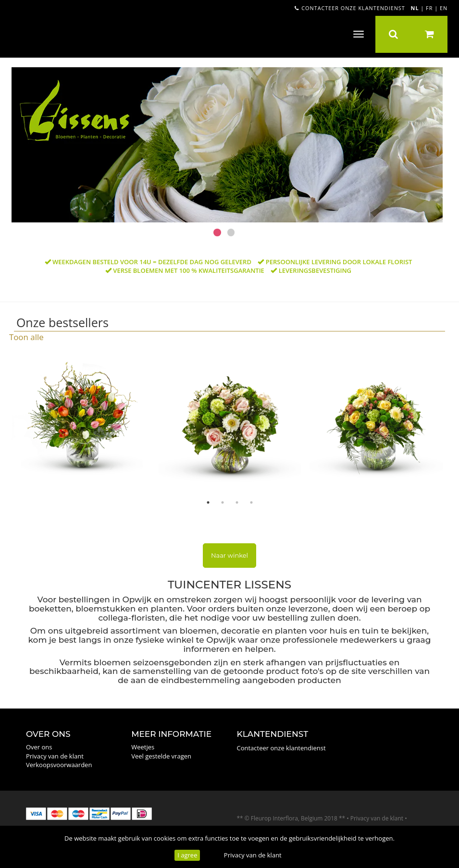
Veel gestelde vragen (161, 756)
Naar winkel (229, 555)
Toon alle (26, 337)
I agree (187, 855)
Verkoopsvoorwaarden (59, 765)
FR (429, 8)
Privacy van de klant (253, 855)
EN (444, 8)
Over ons (39, 747)
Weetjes (143, 747)
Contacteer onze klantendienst (350, 8)
